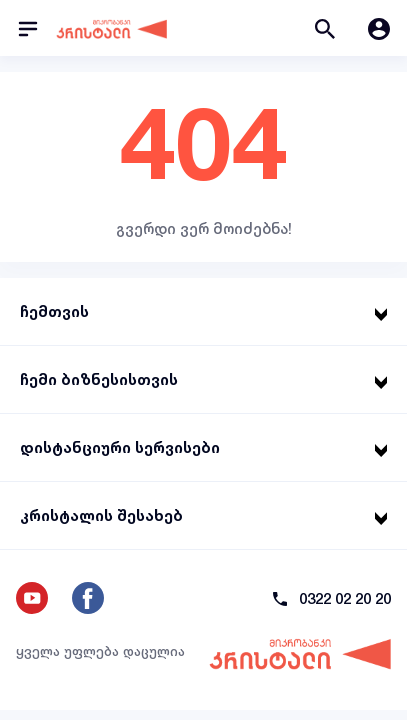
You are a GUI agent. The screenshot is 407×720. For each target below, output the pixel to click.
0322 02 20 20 (345, 598)
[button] (325, 28)
